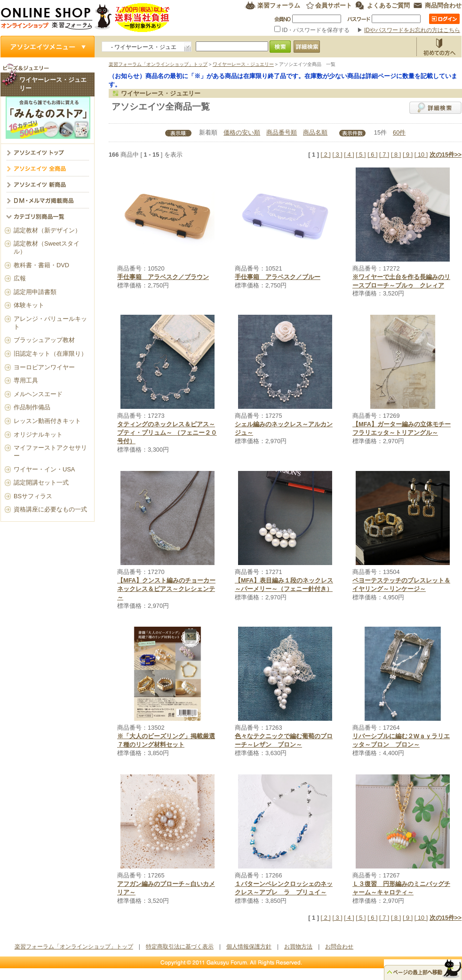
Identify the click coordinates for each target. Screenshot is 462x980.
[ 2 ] (326, 155)
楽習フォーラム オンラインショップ (85, 18)
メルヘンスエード (38, 394)
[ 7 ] (384, 155)
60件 (399, 132)
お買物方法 (439, 47)
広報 (20, 278)
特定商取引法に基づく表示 (180, 947)
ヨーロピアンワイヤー (44, 367)
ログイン (444, 19)
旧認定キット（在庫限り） (50, 354)
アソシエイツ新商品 (48, 184)
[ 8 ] (396, 155)
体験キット (29, 305)
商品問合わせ (443, 5)
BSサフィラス (33, 496)
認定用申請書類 (35, 292)
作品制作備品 (32, 407)
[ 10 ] (421, 155)
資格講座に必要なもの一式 (50, 509)
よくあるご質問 (388, 5)
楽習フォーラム (279, 5)
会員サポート (334, 5)
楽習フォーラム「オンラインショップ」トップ (158, 64)
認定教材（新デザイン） (47, 230)
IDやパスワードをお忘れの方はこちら (412, 30)
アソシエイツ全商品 (48, 168)
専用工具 (26, 380)
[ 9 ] (408, 155)
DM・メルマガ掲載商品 (48, 200)
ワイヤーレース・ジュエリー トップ (48, 152)
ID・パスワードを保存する (313, 30)
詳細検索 (435, 108)
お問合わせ (339, 947)
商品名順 (315, 132)
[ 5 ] (361, 155)
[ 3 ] (337, 155)
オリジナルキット (38, 434)
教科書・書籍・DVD (41, 265)
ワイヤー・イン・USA (44, 469)
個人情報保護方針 (249, 947)
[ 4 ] (349, 155)
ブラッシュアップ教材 (44, 340)
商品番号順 (282, 132)
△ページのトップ (423, 970)
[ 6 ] (372, 155)
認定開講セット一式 (41, 482)
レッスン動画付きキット (47, 421)
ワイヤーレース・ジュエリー (243, 64)
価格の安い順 (242, 132)
